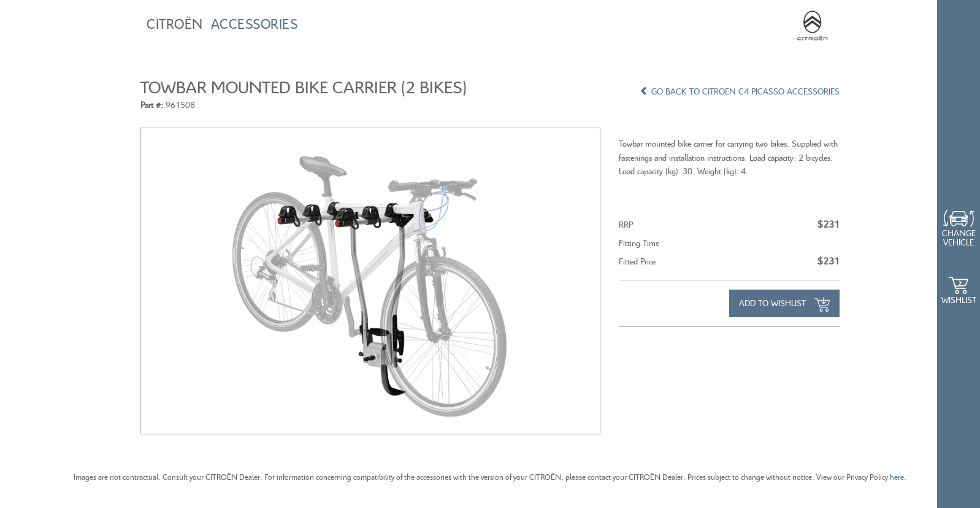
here (897, 477)
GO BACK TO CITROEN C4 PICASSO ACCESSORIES (740, 91)
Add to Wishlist (784, 304)
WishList (959, 300)
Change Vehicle (959, 237)
